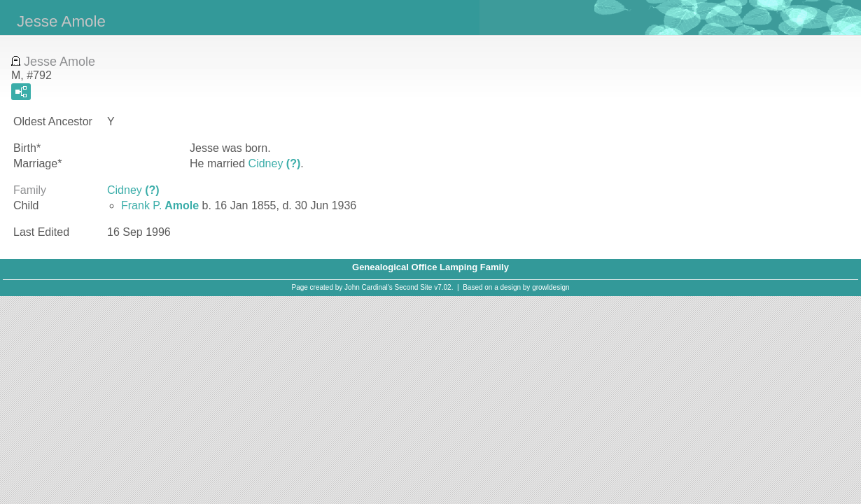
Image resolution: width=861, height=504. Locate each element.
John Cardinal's (369, 287)
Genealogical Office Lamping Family (430, 267)
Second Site (414, 287)
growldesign (551, 287)
